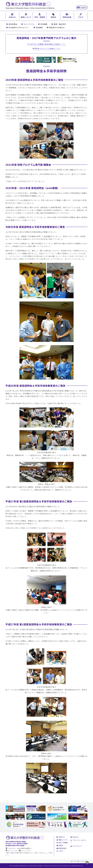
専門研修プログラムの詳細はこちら (46, 49)
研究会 (60, 845)
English (82, 7)
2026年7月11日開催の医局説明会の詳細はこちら (46, 44)
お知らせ (61, 837)
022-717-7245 (11, 851)
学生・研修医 (62, 843)
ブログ (60, 851)
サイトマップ (76, 846)
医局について (62, 840)
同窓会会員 (61, 848)
